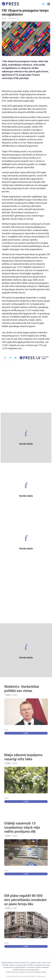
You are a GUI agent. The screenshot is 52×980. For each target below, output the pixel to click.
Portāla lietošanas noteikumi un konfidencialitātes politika (26, 972)
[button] (49, 4)
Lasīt (26, 733)
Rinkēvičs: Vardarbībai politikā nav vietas (22, 689)
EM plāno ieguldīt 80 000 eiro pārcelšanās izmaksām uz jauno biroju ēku (25, 900)
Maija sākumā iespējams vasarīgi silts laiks (23, 757)
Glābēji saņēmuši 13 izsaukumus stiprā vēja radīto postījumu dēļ (22, 827)
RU (43, 4)
